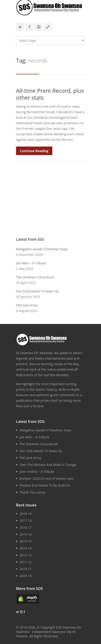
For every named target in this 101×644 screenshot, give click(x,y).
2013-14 (26, 548)
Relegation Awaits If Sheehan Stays (42, 249)
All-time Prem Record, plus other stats (50, 94)
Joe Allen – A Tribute (31, 263)
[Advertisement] (50, 201)
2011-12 (26, 562)
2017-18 (26, 521)
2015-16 (26, 534)
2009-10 (26, 576)
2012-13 (26, 555)
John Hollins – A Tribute (37, 472)
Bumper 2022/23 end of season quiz (46, 478)
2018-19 (26, 514)
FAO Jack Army (27, 305)
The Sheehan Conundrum (35, 277)
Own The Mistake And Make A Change (48, 465)
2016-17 (26, 527)
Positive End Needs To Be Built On (45, 485)
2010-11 (26, 569)
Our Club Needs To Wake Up (37, 291)
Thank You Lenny (32, 492)
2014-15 (26, 541)
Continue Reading (34, 151)
